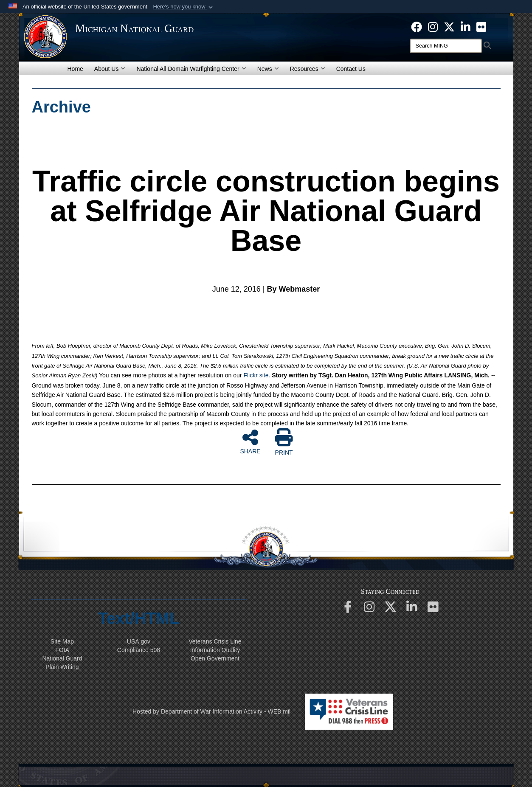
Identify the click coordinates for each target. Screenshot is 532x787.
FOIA (62, 650)
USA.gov (139, 641)
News (268, 69)
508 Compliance (139, 650)
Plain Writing (62, 667)
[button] (184, 7)
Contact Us (351, 69)
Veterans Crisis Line (215, 641)
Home (75, 69)
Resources (308, 69)
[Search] (446, 46)
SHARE (250, 441)
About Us (110, 69)
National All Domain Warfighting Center (191, 69)
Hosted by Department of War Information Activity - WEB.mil (211, 711)
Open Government (215, 658)
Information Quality (215, 650)
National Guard (62, 658)
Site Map (62, 641)
